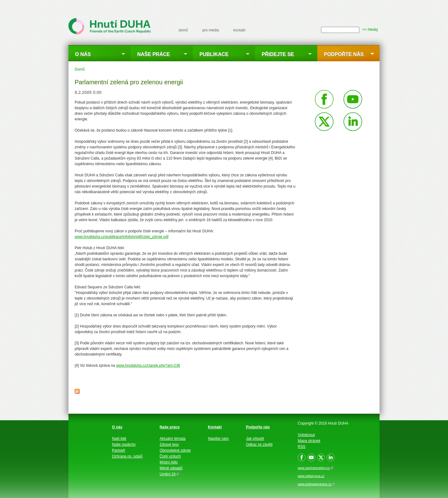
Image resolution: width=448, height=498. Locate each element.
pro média (210, 30)
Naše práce (154, 54)
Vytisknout (306, 435)
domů (183, 30)
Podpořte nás (344, 54)
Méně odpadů (171, 468)
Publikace (214, 54)
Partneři (119, 450)
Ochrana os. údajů (127, 456)
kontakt (239, 30)
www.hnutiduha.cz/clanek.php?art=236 (148, 365)
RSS (302, 447)
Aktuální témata (173, 439)
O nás (83, 54)
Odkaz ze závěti (259, 444)
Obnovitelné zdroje (175, 450)
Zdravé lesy (169, 444)
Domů (80, 69)
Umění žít (169, 474)
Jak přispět (255, 439)
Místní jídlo (169, 462)
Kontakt (215, 427)
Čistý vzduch (170, 456)
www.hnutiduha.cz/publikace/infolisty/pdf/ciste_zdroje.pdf (122, 237)
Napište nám (218, 439)
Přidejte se (278, 54)
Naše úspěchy (124, 444)
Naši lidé (119, 439)
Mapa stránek (309, 441)
